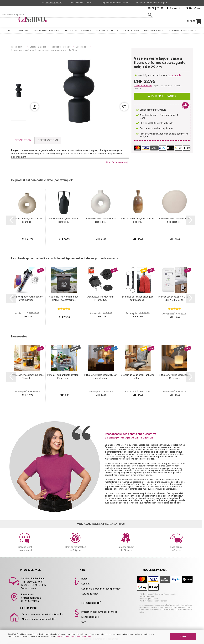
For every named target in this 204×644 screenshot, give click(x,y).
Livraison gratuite (53, 3)
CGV (84, 622)
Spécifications (48, 140)
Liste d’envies (194, 8)
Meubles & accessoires (46, 33)
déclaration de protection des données (74, 637)
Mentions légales (90, 617)
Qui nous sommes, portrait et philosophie (42, 614)
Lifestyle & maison (18, 33)
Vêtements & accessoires (182, 33)
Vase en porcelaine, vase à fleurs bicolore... (138, 220)
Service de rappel (90, 594)
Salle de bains (131, 33)
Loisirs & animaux (154, 33)
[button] (11, 220)
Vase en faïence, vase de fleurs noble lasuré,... (174, 220)
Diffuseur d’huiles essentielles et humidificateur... (101, 377)
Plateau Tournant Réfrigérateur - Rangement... (64, 377)
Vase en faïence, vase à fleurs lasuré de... (27, 220)
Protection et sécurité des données (99, 612)
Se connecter (174, 8)
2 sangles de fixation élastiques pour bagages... (138, 298)
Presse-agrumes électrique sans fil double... (27, 377)
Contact (85, 584)
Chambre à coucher (107, 33)
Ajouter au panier (162, 96)
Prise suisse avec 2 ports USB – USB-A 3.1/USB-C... (174, 298)
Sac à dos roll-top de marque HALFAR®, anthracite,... (64, 298)
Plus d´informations (117, 162)
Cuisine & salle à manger (78, 33)
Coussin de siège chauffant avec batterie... (138, 377)
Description (23, 140)
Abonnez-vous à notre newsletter (39, 619)
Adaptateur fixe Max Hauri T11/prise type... (101, 298)
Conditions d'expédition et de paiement (101, 589)
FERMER (183, 636)
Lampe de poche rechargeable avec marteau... (27, 298)
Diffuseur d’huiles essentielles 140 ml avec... (174, 377)
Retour (85, 579)
